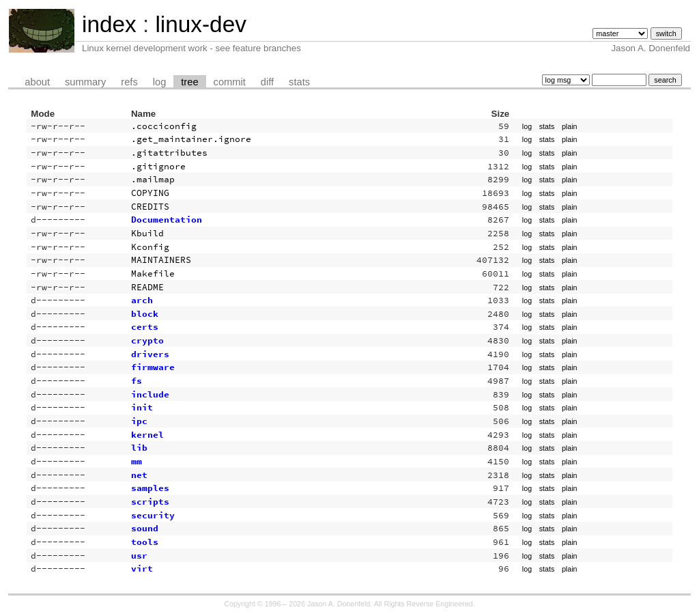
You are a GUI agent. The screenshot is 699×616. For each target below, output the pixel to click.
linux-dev (200, 24)
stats (299, 82)
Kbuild (147, 233)
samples (150, 488)
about (37, 82)
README (147, 287)
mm (137, 461)
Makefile (153, 274)
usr (139, 556)
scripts (150, 502)
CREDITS (150, 207)
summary (85, 82)
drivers (150, 354)
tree (189, 82)
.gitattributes (169, 153)
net (139, 475)
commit (230, 82)
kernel (147, 435)
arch (142, 300)
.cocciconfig (164, 126)
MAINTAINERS (161, 260)
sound (145, 528)
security (153, 515)
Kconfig (150, 247)
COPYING (150, 193)
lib (139, 448)
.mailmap (153, 179)
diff (267, 82)
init (142, 407)
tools (145, 542)
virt (142, 569)
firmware (153, 367)
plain (570, 126)
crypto (147, 340)
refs (129, 82)
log (160, 82)
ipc (139, 421)
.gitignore (158, 166)
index (109, 24)
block (145, 314)
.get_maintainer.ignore (191, 139)
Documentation (167, 220)
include (150, 394)
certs (145, 327)
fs (137, 381)
